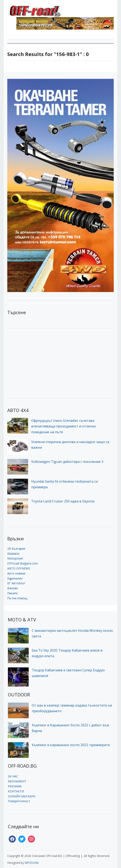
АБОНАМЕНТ (17, 781)
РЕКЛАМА (15, 786)
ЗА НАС (13, 776)
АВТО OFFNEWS (19, 568)
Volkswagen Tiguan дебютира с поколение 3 (67, 462)
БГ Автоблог (16, 583)
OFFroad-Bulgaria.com (23, 563)
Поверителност (19, 801)
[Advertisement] (38, 363)
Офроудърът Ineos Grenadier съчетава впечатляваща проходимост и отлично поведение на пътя (64, 426)
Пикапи (12, 593)
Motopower (15, 558)
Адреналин (15, 578)
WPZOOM (32, 863)
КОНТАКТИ (16, 791)
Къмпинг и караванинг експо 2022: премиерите (71, 745)
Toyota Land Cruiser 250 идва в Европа (63, 501)
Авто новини (16, 573)
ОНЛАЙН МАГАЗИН (22, 796)
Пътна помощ (17, 598)
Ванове (13, 588)
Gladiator (13, 554)
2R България (16, 549)
